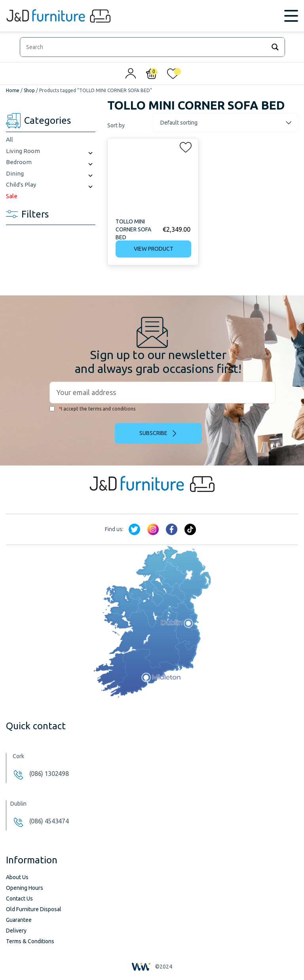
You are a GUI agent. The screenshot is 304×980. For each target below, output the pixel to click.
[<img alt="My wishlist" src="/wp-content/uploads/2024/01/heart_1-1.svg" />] (173, 76)
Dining (15, 173)
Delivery (16, 931)
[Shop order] (225, 123)
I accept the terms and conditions (92, 409)
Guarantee (19, 920)
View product (154, 249)
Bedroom (19, 162)
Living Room (23, 151)
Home (13, 90)
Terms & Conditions (30, 941)
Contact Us (19, 899)
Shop (29, 90)
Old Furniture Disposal (34, 909)
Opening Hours (25, 888)
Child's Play (21, 184)
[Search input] (145, 47)
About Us (17, 877)
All (9, 139)
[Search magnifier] (275, 47)
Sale (12, 196)
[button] (183, 146)
